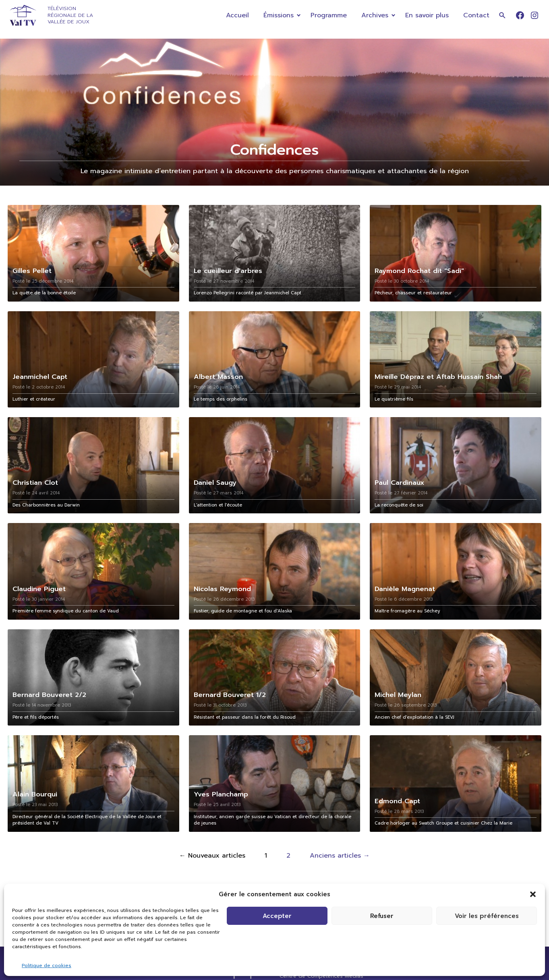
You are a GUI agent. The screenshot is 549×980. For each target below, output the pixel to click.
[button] (533, 894)
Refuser (382, 916)
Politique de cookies (47, 966)
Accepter (277, 916)
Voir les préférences (487, 916)
